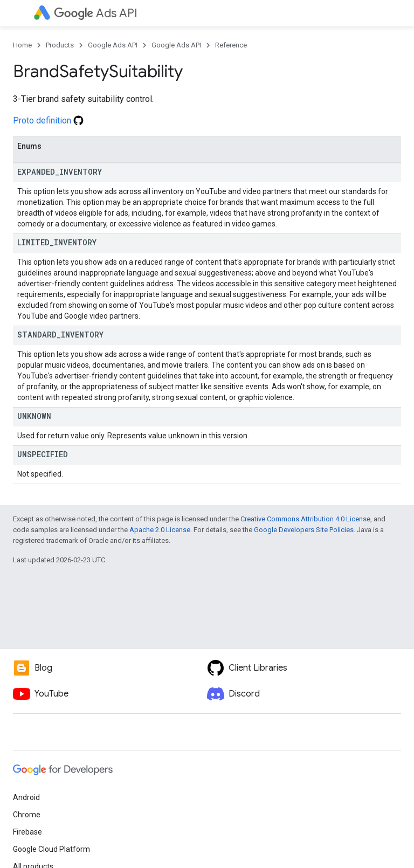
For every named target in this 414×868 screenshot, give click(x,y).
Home (22, 45)
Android (26, 797)
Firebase (27, 832)
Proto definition (48, 120)
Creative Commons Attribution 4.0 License (305, 519)
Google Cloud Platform (51, 849)
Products (60, 45)
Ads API (96, 13)
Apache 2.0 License (160, 530)
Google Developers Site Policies (304, 530)
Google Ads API (113, 45)
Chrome (27, 815)
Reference (231, 45)
